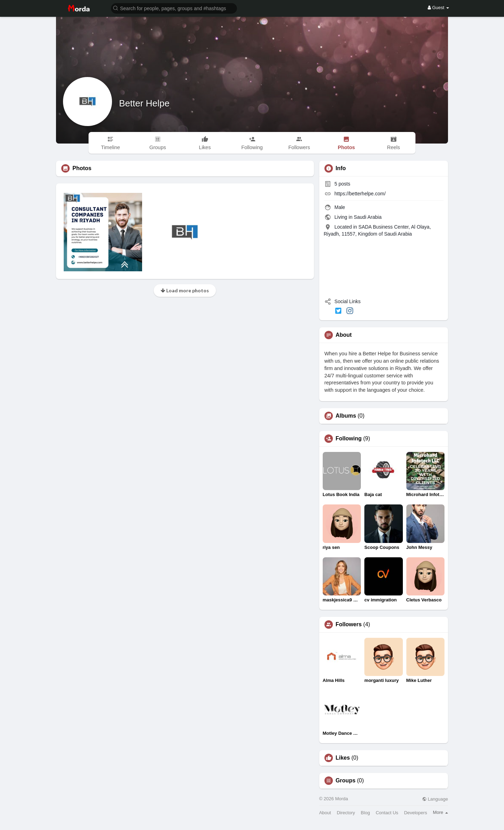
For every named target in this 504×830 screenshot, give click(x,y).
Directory (346, 813)
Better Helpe (144, 103)
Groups (346, 781)
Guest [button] (438, 8)
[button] (174, 8)
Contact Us (387, 813)
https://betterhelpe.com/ (360, 194)
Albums (346, 416)
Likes (343, 758)
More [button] (440, 812)
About (325, 813)
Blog (365, 813)
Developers (415, 813)
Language (435, 799)
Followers (349, 625)
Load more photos (185, 290)
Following (349, 439)
